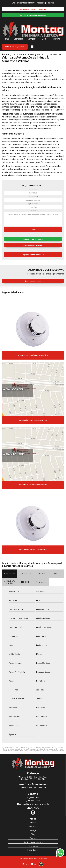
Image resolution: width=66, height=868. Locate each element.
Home (6, 39)
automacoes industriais (29, 54)
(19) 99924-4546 (33, 801)
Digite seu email (33, 197)
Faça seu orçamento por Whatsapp (33, 15)
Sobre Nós (18, 39)
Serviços (31, 39)
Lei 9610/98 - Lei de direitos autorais (53, 751)
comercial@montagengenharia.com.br (33, 804)
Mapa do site (33, 850)
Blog (44, 39)
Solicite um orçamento (15, 47)
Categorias (17, 54)
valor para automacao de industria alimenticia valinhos (55, 54)
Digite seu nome (33, 190)
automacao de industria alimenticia (42, 54)
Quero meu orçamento (33, 281)
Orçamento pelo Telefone (33, 245)
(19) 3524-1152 (33, 798)
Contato (57, 39)
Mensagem (33, 211)
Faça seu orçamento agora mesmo (33, 9)
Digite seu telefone (33, 204)
